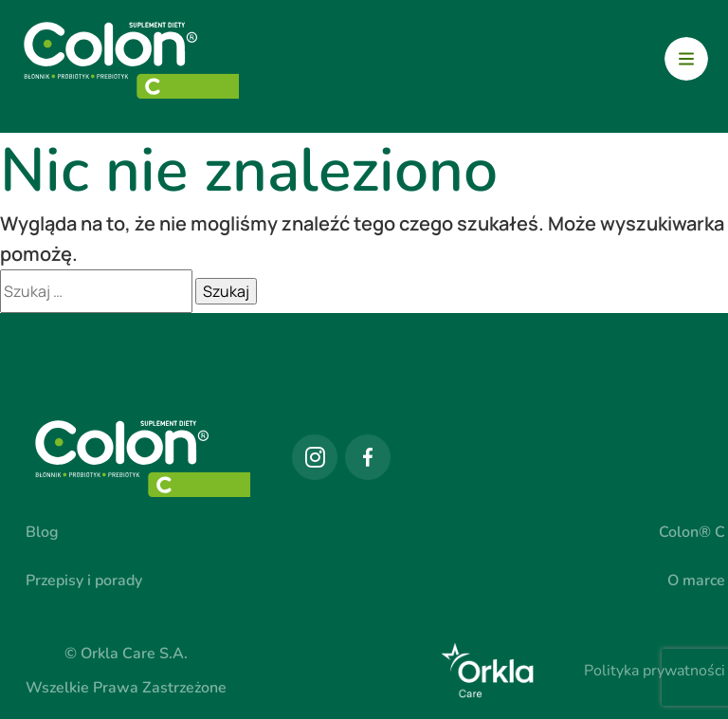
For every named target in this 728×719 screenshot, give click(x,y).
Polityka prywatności (655, 671)
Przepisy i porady (84, 581)
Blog (42, 532)
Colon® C (692, 532)
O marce (696, 581)
